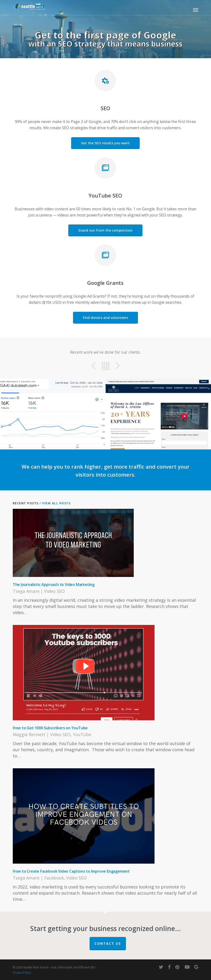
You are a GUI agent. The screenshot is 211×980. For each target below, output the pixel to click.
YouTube (82, 734)
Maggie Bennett (29, 734)
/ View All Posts (55, 503)
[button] (196, 10)
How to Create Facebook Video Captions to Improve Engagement (71, 871)
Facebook (54, 878)
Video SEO (54, 591)
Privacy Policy (22, 973)
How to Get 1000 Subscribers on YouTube (50, 728)
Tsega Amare (26, 591)
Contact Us (108, 943)
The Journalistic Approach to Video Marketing (54, 584)
